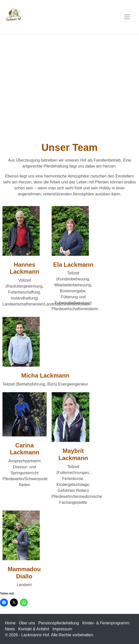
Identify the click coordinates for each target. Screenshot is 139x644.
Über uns (27, 623)
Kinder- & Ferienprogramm (106, 623)
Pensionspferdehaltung (59, 623)
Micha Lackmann (45, 375)
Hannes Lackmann (24, 268)
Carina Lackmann (24, 449)
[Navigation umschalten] (127, 17)
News (10, 629)
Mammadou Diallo (24, 573)
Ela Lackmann (73, 265)
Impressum (62, 629)
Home (10, 623)
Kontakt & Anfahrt (34, 629)
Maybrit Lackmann (73, 454)
